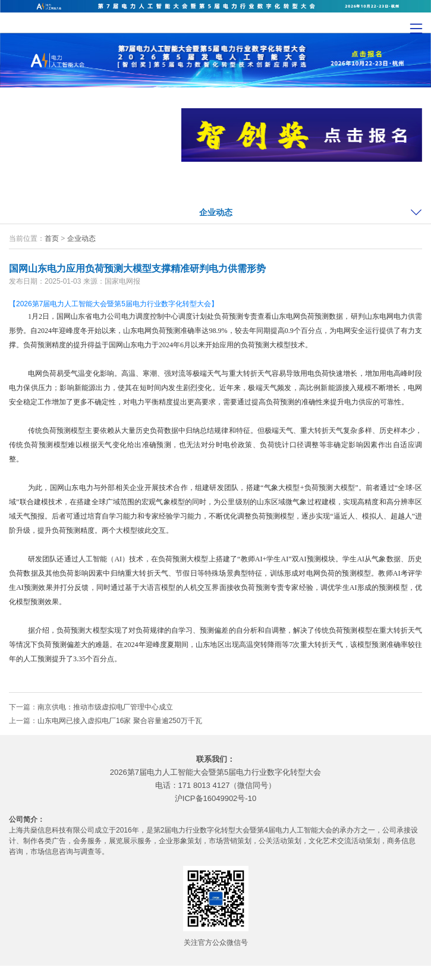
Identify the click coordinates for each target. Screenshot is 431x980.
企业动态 (216, 212)
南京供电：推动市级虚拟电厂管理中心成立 (105, 707)
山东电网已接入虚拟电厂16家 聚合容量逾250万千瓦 (120, 721)
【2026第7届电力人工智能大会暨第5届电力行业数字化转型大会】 (114, 304)
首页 (52, 238)
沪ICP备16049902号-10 (215, 798)
